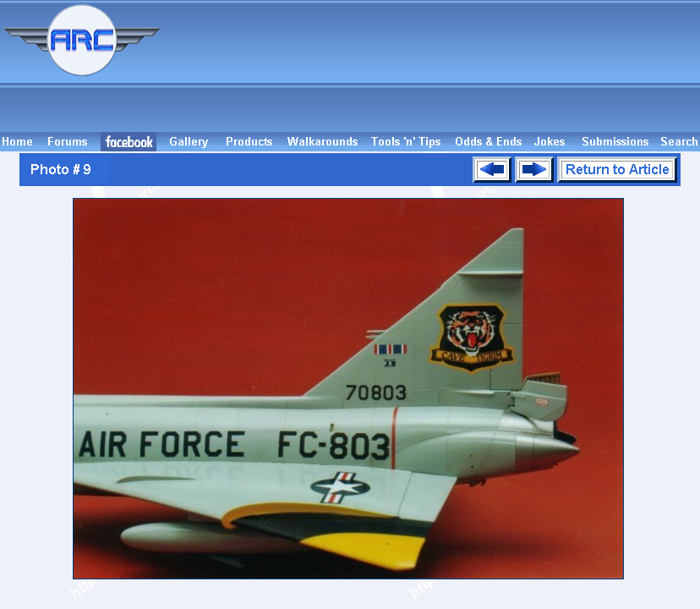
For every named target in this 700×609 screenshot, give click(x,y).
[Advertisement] (433, 66)
